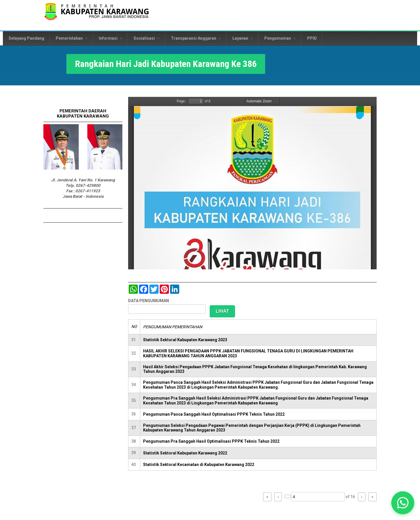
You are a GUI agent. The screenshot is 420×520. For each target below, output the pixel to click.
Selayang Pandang (26, 38)
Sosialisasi (147, 38)
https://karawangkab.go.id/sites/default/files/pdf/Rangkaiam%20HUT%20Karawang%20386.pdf (252, 183)
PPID (312, 38)
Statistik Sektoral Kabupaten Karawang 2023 (185, 340)
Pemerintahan (72, 38)
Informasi (110, 38)
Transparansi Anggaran (196, 38)
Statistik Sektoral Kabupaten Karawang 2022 (185, 453)
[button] (403, 503)
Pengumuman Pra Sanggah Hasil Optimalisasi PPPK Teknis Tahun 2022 (211, 441)
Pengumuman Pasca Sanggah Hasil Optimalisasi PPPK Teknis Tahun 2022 (214, 414)
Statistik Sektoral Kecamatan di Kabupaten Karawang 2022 (199, 465)
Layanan (243, 38)
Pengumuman (280, 38)
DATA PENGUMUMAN (149, 301)
